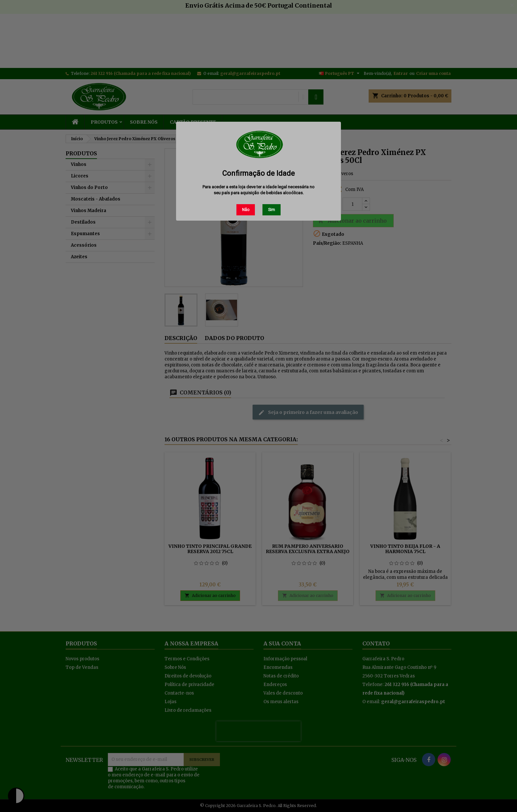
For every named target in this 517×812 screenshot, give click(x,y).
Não (246, 210)
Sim (272, 210)
